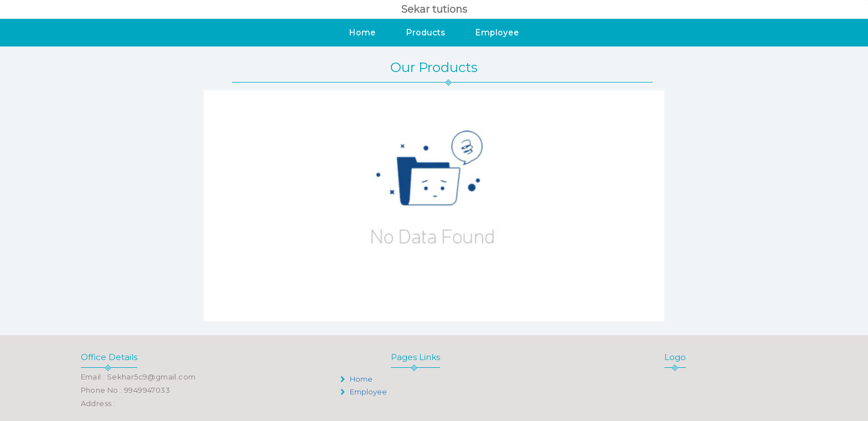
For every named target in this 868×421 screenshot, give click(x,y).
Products (425, 33)
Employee (497, 33)
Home (362, 33)
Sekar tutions (434, 9)
